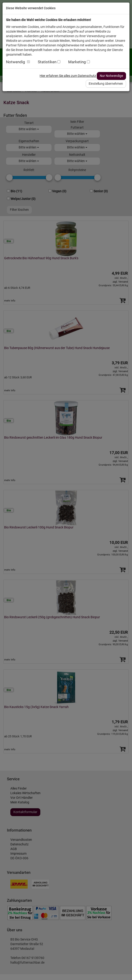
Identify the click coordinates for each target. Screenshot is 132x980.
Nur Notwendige (111, 76)
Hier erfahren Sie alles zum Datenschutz (68, 76)
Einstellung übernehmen (106, 84)
